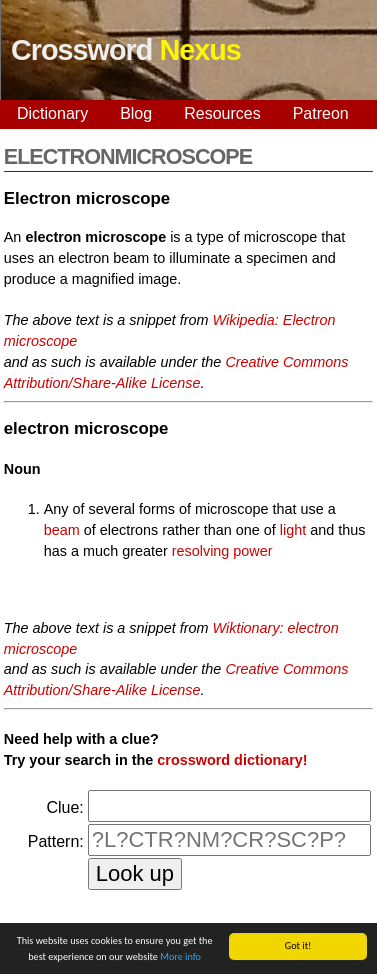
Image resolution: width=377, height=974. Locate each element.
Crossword (126, 50)
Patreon (321, 113)
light (293, 530)
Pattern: (56, 841)
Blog (136, 113)
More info (180, 957)
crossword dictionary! (232, 760)
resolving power (222, 551)
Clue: (64, 807)
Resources (222, 113)
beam (62, 530)
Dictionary (52, 113)
